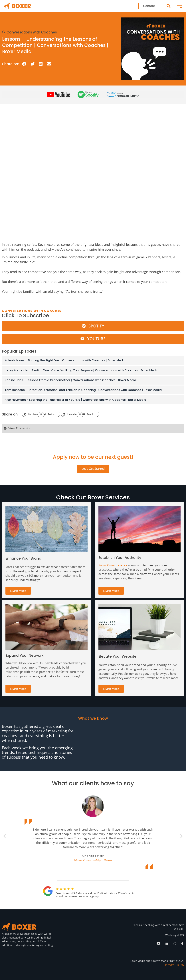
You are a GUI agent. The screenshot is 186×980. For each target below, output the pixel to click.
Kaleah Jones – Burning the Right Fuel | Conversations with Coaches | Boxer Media (65, 360)
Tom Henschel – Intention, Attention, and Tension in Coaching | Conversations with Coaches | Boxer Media (83, 390)
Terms (180, 965)
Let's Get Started (93, 469)
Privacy (169, 965)
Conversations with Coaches (32, 32)
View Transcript (20, 428)
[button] (168, 6)
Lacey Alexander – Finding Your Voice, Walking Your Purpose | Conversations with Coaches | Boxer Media (81, 370)
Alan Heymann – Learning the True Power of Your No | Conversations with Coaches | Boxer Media (75, 400)
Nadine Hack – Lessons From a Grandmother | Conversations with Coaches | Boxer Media (70, 380)
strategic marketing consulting (34, 945)
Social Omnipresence (113, 565)
